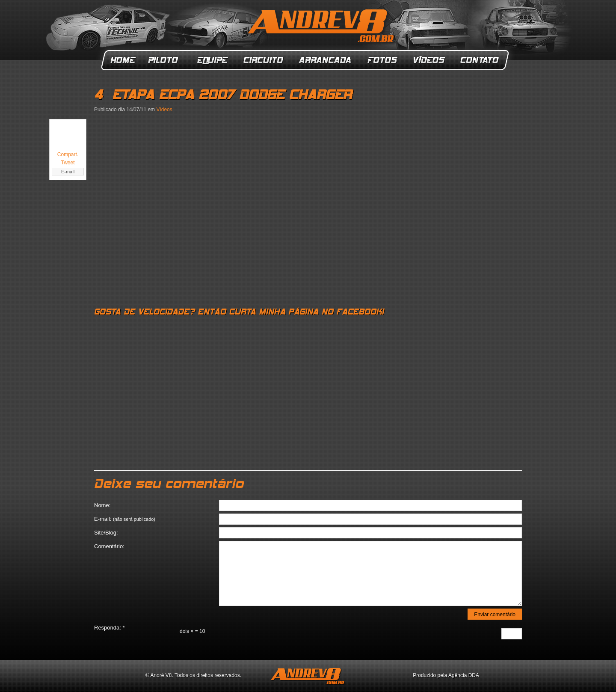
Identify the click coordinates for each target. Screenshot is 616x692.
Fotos (382, 60)
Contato (480, 60)
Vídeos (429, 60)
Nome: (102, 505)
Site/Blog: (106, 533)
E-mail (68, 172)
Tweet (68, 163)
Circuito (264, 60)
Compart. (68, 154)
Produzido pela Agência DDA (446, 675)
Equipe (212, 60)
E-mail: (125, 519)
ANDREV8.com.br (323, 27)
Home (123, 60)
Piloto (165, 60)
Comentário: (109, 546)
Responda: (110, 628)
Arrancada (326, 60)
